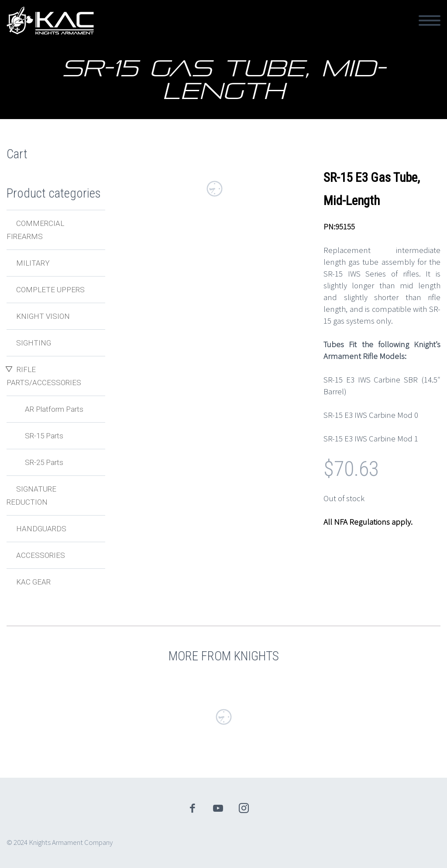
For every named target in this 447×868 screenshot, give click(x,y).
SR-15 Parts (44, 436)
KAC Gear (33, 582)
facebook (193, 808)
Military (33, 263)
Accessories (41, 555)
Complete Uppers (50, 290)
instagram (244, 808)
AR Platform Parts (54, 409)
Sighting (34, 343)
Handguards (41, 529)
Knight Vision (43, 316)
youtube (218, 808)
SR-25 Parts (44, 462)
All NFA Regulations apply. (368, 522)
